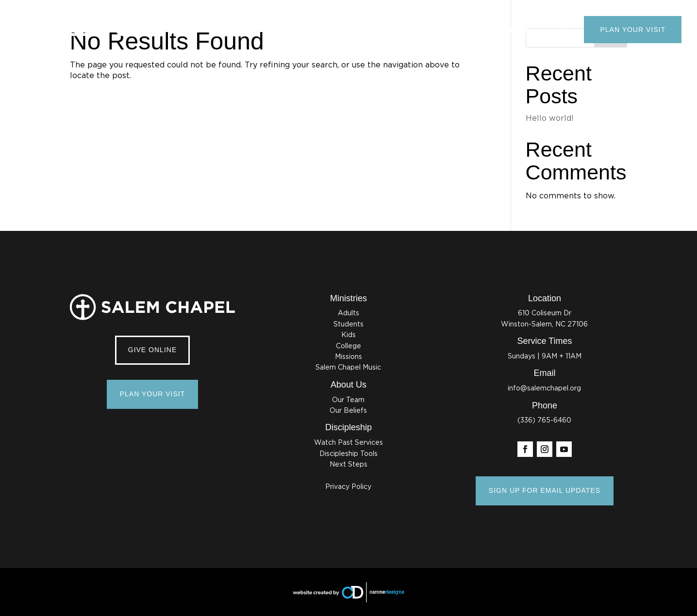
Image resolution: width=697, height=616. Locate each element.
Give (562, 30)
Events (525, 30)
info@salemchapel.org (544, 389)
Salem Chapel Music (348, 368)
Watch (427, 30)
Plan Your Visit (633, 30)
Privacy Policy (348, 487)
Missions (348, 357)
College (348, 346)
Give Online (152, 350)
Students (348, 324)
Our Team (348, 400)
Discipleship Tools (348, 454)
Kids (348, 335)
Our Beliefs (348, 411)
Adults (348, 313)
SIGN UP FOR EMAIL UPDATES (545, 490)
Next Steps (348, 465)
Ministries (475, 30)
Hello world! (550, 118)
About (389, 30)
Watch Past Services (348, 443)
